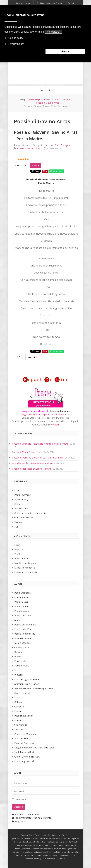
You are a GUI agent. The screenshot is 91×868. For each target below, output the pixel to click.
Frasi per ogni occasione (27, 679)
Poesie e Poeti (22, 597)
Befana (18, 702)
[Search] (42, 90)
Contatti (19, 504)
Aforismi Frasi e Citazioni (27, 684)
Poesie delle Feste (24, 629)
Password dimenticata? (26, 814)
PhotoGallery (21, 508)
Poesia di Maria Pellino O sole (27, 452)
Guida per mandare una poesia (30, 513)
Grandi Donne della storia (27, 757)
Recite (18, 670)
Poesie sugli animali (24, 761)
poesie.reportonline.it (68, 842)
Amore (18, 620)
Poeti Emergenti (63, 145)
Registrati (19, 549)
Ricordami (21, 799)
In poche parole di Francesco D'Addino (32, 463)
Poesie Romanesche (25, 634)
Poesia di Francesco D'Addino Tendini (31, 469)
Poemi (18, 657)
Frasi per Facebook (24, 743)
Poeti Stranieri (22, 611)
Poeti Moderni (22, 606)
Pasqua (18, 711)
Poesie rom (20, 720)
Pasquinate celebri (24, 716)
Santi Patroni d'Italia (25, 752)
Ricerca (18, 522)
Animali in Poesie (23, 638)
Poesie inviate (21, 559)
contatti (55, 425)
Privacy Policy (21, 499)
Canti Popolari (22, 647)
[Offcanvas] (49, 90)
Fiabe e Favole (22, 666)
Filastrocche (20, 661)
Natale (18, 698)
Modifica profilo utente (26, 563)
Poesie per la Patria (24, 616)
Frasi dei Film (21, 739)
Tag (16, 527)
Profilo (18, 554)
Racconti (19, 652)
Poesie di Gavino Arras (29, 148)
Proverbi (19, 675)
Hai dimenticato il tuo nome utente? (32, 818)
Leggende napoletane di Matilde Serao (34, 748)
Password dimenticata (26, 572)
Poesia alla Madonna (25, 734)
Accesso (19, 807)
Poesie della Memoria (25, 625)
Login (17, 545)
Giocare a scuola (23, 693)
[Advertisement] (45, 62)
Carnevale (19, 707)
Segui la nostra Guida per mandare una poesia (46, 414)
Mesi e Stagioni (22, 643)
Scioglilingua (21, 725)
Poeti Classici (21, 602)
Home (18, 490)
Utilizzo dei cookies (24, 518)
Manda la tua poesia (25, 568)
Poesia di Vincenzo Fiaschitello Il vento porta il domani (40, 444)
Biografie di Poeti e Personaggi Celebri (34, 688)
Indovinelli (19, 729)
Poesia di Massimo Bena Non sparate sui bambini (38, 458)
